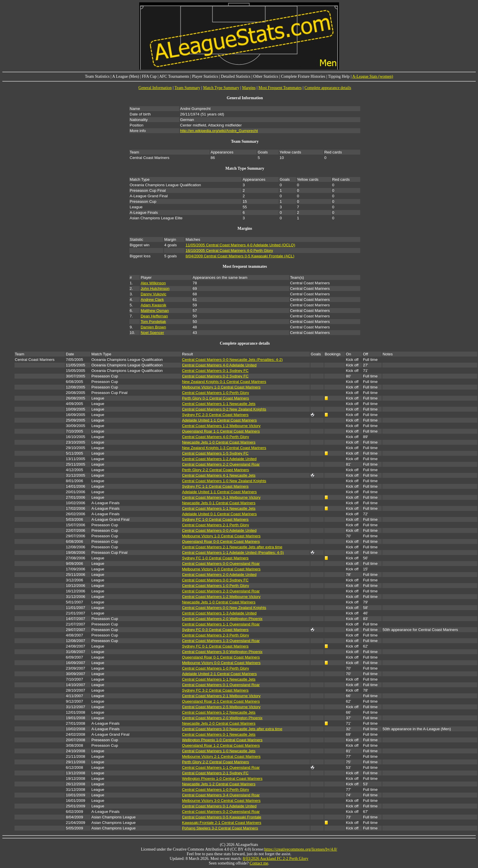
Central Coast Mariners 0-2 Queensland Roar (221, 812)
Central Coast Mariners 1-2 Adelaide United (219, 459)
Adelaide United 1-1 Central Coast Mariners (219, 420)
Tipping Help (339, 76)
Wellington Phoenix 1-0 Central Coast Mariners (222, 740)
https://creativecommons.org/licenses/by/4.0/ (301, 849)
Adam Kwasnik (153, 305)
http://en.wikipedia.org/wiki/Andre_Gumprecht (219, 131)
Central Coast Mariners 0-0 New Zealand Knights (224, 608)
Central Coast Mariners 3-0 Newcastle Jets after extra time (232, 729)
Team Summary (188, 88)
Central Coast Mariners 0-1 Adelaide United (219, 806)
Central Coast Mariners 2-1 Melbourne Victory (221, 696)
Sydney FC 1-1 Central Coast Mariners (215, 486)
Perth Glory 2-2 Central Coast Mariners (215, 470)
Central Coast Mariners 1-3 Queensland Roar (221, 641)
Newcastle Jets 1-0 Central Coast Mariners (219, 442)
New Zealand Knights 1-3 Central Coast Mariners (224, 448)
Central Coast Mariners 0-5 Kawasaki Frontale (221, 817)
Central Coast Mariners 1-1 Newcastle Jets (219, 404)
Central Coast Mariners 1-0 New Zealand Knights (224, 481)
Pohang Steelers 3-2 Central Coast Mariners (220, 828)
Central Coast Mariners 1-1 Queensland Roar (221, 624)
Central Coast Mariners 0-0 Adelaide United (219, 530)
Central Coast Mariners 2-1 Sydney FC (215, 773)
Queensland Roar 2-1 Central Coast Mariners (221, 701)
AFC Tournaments (174, 76)
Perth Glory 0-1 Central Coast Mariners (215, 398)
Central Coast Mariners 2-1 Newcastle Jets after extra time (232, 547)
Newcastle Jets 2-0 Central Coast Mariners (219, 723)
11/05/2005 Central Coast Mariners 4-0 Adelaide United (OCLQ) (240, 245)
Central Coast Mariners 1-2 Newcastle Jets (219, 712)
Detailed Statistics (236, 76)
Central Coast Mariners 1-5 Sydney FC (215, 453)
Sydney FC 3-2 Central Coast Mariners (215, 690)
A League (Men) (126, 76)
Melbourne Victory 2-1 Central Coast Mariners (221, 756)
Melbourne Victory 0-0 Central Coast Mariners (221, 663)
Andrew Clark (152, 300)
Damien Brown (153, 327)
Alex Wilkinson (153, 283)
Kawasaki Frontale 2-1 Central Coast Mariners (221, 823)
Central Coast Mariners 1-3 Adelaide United (219, 613)
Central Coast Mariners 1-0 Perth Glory (215, 393)
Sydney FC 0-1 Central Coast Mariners (215, 646)
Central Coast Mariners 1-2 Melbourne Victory (221, 426)
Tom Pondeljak (153, 322)
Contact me (259, 863)
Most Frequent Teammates (280, 88)
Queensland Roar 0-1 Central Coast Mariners (221, 657)
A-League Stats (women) (373, 76)
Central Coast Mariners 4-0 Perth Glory (215, 437)
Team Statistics (97, 76)
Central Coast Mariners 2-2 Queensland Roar (221, 464)
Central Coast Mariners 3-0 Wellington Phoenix (222, 652)
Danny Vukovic (153, 294)
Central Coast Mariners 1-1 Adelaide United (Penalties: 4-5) (233, 553)
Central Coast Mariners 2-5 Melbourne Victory (221, 707)
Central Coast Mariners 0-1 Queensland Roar (221, 685)
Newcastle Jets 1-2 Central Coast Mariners (219, 784)
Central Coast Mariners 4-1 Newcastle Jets (219, 475)
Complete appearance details (328, 88)
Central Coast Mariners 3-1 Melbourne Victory (221, 497)
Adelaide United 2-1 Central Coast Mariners (219, 674)
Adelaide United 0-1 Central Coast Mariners (219, 514)
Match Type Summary (221, 88)
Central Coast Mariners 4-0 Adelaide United (219, 365)
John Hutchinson (155, 289)
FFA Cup (149, 76)
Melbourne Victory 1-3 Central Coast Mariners (221, 387)
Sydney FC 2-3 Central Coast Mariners (215, 415)
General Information (155, 88)
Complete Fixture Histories (303, 76)
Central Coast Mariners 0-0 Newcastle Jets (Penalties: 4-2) (232, 360)
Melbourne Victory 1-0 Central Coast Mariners (221, 569)
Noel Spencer (152, 333)
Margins (249, 88)
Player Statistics (205, 76)
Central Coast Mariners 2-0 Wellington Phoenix (222, 619)
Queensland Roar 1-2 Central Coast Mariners (221, 745)
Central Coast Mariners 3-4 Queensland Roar (221, 795)
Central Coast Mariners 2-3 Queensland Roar (221, 591)
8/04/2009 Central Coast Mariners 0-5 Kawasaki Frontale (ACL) (240, 256)
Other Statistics (266, 76)
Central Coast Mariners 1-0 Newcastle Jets (219, 751)
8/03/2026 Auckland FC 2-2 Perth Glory (276, 859)
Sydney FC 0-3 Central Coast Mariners (215, 630)
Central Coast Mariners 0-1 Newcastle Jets (219, 734)
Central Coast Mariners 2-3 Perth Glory (215, 635)
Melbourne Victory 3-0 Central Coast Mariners (221, 801)
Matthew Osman (155, 311)
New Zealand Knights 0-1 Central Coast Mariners (224, 382)
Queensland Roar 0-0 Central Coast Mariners (221, 541)
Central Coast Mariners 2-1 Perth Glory (215, 525)
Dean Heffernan (154, 316)
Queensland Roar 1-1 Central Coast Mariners (221, 431)
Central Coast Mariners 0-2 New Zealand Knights (224, 409)
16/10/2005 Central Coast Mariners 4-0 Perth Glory (229, 251)
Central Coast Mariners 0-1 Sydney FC (215, 371)
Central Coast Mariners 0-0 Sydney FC (215, 580)
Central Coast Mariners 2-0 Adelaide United (219, 575)
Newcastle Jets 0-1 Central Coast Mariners (219, 503)
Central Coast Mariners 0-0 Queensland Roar (221, 564)
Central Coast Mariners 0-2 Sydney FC (215, 376)
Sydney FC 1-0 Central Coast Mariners (215, 519)
